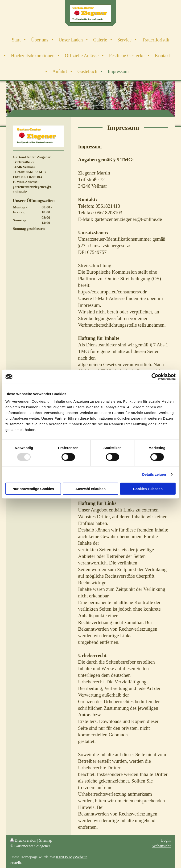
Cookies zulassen (148, 489)
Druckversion (23, 840)
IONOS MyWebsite (72, 857)
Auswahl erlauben (90, 489)
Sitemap (46, 840)
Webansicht (161, 846)
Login (166, 840)
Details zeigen (154, 474)
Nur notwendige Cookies (33, 489)
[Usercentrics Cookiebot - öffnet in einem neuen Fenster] (155, 377)
